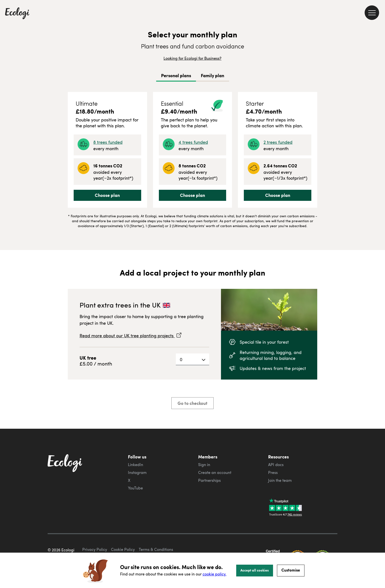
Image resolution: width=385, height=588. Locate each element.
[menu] (372, 13)
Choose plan (107, 195)
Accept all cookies (255, 570)
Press (273, 472)
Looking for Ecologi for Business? (192, 58)
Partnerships (209, 480)
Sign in (204, 465)
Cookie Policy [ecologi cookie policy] (123, 549)
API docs (276, 465)
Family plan (213, 75)
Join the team (280, 480)
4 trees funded (193, 142)
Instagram (137, 472)
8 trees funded (108, 142)
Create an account (215, 472)
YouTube (135, 488)
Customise (291, 570)
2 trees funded (278, 142)
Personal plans (176, 75)
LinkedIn (136, 465)
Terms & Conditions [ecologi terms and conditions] (156, 549)
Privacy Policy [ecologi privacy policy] (95, 549)
